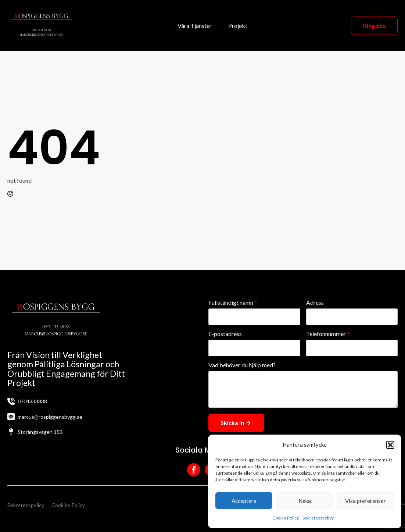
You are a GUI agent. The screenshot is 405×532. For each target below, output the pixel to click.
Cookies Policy (68, 505)
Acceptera (244, 501)
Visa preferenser (365, 501)
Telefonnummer (328, 334)
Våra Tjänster (195, 26)
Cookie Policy (286, 518)
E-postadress (225, 334)
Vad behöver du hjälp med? (242, 365)
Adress (315, 303)
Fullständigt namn (233, 303)
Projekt (238, 26)
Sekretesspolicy (318, 518)
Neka (305, 501)
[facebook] (194, 470)
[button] (390, 445)
